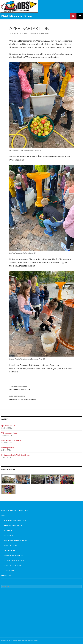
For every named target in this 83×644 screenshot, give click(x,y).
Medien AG (9, 531)
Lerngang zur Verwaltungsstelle (42, 397)
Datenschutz (6, 641)
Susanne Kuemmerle (40, 34)
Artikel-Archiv (8, 571)
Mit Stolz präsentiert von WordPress (25, 641)
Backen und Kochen (13, 525)
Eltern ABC (6, 576)
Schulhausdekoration (14, 561)
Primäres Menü (80, 16)
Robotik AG (9, 536)
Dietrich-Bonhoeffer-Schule (17, 16)
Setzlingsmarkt (8, 448)
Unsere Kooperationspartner (15, 510)
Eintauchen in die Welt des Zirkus (15, 455)
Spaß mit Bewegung (13, 566)
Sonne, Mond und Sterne (15, 520)
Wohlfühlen (10, 551)
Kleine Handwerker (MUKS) (16, 541)
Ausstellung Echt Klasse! (12, 440)
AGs (3, 515)
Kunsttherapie (11, 546)
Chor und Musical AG (13, 556)
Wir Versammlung (9, 433)
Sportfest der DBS (9, 426)
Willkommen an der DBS (42, 388)
